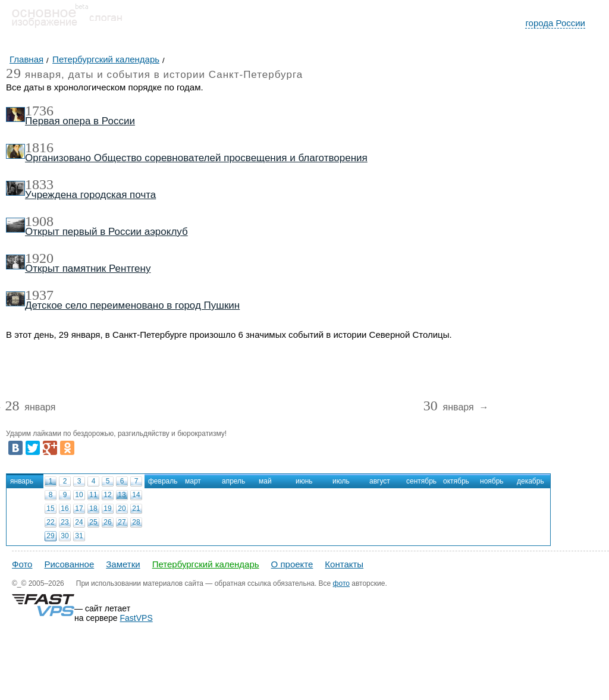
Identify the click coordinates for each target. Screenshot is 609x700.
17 (79, 508)
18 (93, 508)
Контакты (344, 564)
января (30, 408)
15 (50, 508)
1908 (39, 221)
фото (341, 583)
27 (122, 522)
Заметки (123, 564)
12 (107, 495)
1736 (39, 111)
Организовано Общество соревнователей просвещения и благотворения (196, 158)
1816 (39, 147)
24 (79, 522)
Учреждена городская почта (90, 195)
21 (136, 508)
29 (50, 536)
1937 (39, 295)
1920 (39, 258)
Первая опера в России (80, 121)
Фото (22, 564)
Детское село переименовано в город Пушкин (132, 305)
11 (93, 495)
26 (107, 522)
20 (122, 508)
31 (79, 536)
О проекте (292, 564)
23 (65, 522)
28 (136, 522)
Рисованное (69, 564)
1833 (39, 184)
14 (136, 495)
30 (65, 536)
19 (107, 508)
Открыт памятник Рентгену (88, 269)
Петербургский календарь (206, 564)
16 (65, 508)
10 (79, 495)
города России (555, 23)
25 (93, 522)
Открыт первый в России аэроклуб (106, 232)
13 (122, 495)
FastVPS (136, 618)
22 (50, 522)
